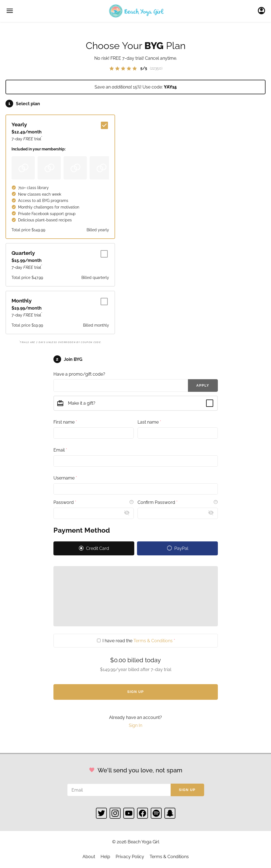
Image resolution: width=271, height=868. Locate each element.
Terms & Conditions (153, 641)
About (89, 856)
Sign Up (135, 692)
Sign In (263, 11)
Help (105, 856)
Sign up (187, 790)
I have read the (136, 641)
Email (60, 450)
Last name (149, 422)
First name (65, 422)
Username (65, 478)
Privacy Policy (130, 856)
